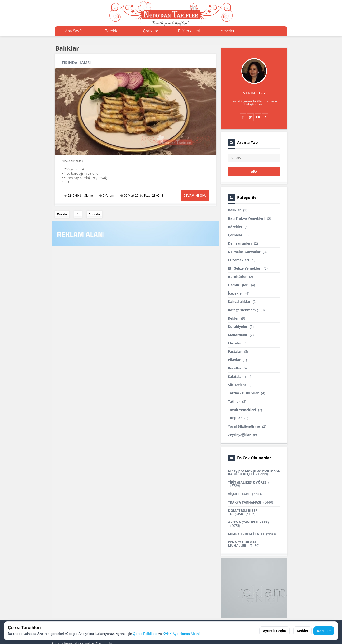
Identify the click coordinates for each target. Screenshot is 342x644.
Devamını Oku (195, 195)
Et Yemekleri (189, 31)
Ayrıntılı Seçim (274, 631)
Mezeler (228, 31)
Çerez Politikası (145, 634)
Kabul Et (324, 631)
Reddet (302, 631)
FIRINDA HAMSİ (76, 63)
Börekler (112, 31)
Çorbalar (151, 31)
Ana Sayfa (74, 31)
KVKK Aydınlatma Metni (181, 634)
